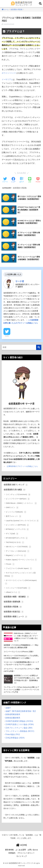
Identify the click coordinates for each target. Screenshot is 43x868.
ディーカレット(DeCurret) (18, 551)
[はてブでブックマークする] (22, 180)
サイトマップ (22, 856)
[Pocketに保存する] (38, 180)
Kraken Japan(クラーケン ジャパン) (21, 560)
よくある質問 (21, 850)
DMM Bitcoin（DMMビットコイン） (21, 503)
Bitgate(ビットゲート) (16, 555)
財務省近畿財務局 (13, 718)
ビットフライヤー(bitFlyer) (18, 499)
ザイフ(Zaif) (12, 534)
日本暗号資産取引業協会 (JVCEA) (19, 721)
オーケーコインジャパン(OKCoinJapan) (21, 582)
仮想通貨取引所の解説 (15, 490)
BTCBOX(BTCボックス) (17, 538)
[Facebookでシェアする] (13, 180)
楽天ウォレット (14, 516)
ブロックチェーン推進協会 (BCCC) (20, 731)
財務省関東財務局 (13, 714)
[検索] (39, 347)
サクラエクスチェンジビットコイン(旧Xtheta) (20, 575)
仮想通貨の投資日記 (14, 612)
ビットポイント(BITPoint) (18, 525)
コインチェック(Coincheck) (18, 495)
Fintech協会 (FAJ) (13, 734)
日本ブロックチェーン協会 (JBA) (19, 728)
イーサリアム (7, 79)
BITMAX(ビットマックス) (17, 529)
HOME (22, 845)
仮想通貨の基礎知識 (14, 602)
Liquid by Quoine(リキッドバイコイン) (22, 521)
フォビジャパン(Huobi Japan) (19, 568)
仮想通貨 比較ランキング (16, 485)
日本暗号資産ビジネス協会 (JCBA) (20, 724)
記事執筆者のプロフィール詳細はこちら (22, 466)
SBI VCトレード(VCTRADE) (19, 547)
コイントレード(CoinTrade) (18, 588)
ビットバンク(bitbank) (16, 512)
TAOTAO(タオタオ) (15, 542)
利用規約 (12, 853)
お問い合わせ (33, 850)
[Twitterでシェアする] (5, 180)
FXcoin (10, 564)
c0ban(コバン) (13, 592)
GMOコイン (12, 508)
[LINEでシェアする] (30, 180)
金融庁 (8, 708)
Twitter (7, 336)
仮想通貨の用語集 (20, 188)
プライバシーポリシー (26, 853)
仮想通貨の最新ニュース (16, 617)
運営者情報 (9, 850)
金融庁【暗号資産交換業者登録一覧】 (21, 711)
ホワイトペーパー (9, 73)
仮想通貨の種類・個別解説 (16, 597)
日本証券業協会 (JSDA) (15, 738)
